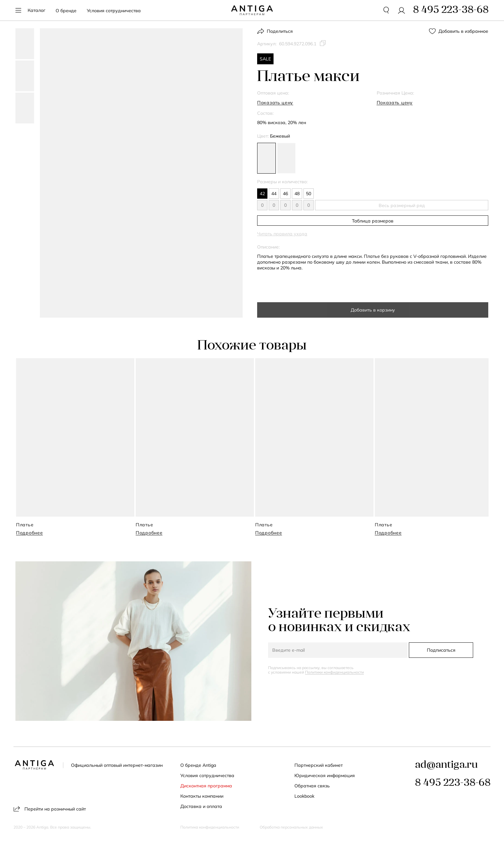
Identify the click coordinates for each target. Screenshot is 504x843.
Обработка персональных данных (291, 827)
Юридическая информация (325, 775)
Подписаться (441, 650)
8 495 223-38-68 (453, 783)
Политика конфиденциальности (210, 827)
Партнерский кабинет (319, 765)
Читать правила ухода (282, 234)
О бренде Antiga (198, 765)
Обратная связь (312, 786)
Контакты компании (202, 796)
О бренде (66, 11)
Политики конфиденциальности (334, 672)
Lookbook (304, 796)
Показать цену (275, 103)
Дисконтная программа (206, 786)
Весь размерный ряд (402, 205)
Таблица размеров (373, 221)
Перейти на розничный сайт (50, 809)
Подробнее (29, 533)
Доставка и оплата (201, 806)
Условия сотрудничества (114, 11)
